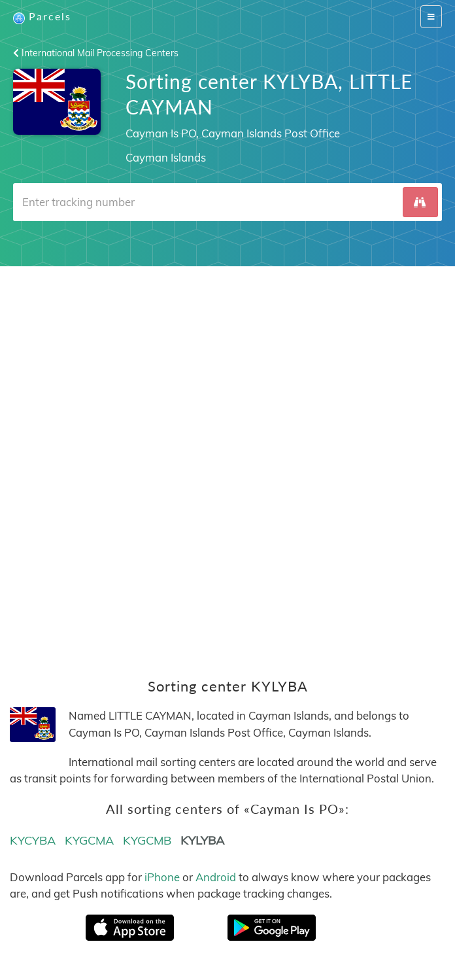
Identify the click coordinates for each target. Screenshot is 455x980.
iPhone (162, 877)
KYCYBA (33, 840)
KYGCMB (147, 840)
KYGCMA (89, 840)
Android (216, 877)
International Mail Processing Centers (96, 53)
